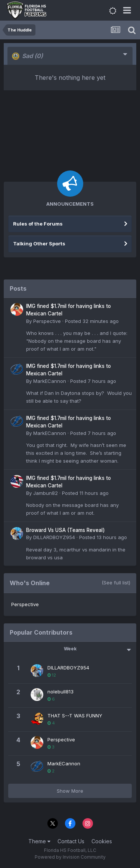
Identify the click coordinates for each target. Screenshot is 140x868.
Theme (39, 841)
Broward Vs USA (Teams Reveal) (66, 530)
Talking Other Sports (39, 244)
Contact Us (71, 841)
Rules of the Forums (38, 224)
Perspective (47, 321)
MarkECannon (50, 381)
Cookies (102, 841)
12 (52, 675)
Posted (92, 321)
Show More (70, 791)
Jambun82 (46, 493)
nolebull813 (60, 692)
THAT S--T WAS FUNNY (75, 716)
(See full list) (116, 583)
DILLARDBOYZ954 (54, 537)
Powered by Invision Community (70, 857)
